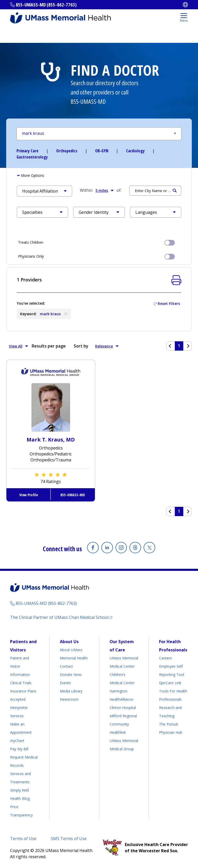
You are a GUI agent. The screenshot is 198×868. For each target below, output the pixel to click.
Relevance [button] (107, 346)
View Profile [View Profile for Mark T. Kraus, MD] (29, 495)
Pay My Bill (19, 749)
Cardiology (135, 151)
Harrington (118, 691)
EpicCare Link (170, 683)
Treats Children (96, 242)
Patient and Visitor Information (20, 666)
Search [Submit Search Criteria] (175, 191)
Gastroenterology (32, 157)
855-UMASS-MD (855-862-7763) (46, 5)
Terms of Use (23, 839)
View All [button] (18, 346)
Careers (166, 658)
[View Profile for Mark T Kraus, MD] (51, 407)
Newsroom (69, 699)
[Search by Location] (155, 191)
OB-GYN (102, 151)
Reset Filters (169, 303)
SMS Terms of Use (69, 839)
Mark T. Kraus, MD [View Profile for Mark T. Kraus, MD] (51, 440)
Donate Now (71, 674)
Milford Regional (123, 716)
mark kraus (54, 314)
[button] (44, 191)
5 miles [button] (105, 190)
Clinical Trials (21, 683)
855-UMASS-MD (88, 101)
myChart (17, 741)
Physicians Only (96, 256)
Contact (66, 666)
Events (65, 683)
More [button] (32, 175)
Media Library (71, 691)
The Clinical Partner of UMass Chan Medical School (59, 617)
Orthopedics (67, 151)
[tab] (99, 176)
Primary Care (27, 151)
